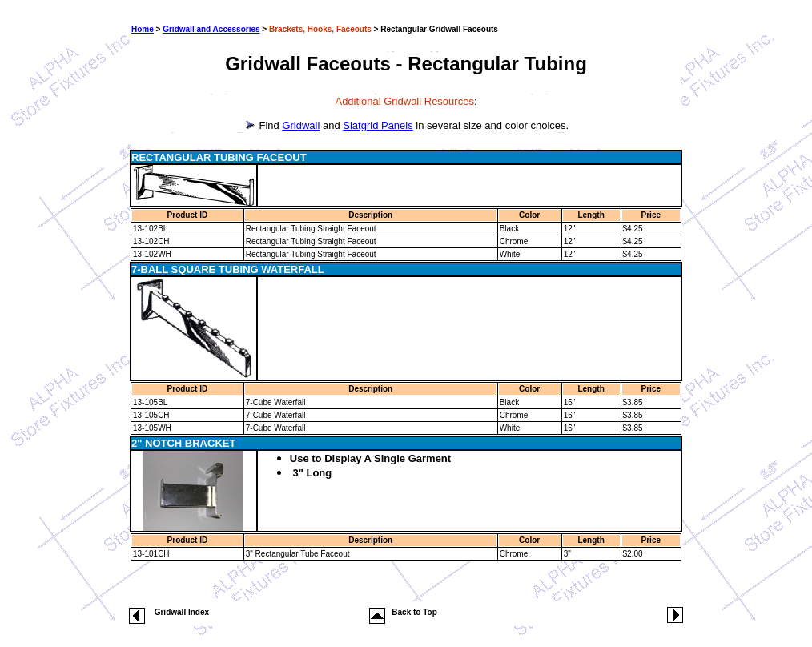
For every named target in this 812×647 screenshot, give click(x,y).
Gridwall (301, 125)
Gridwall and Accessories (211, 29)
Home (143, 29)
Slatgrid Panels (378, 125)
